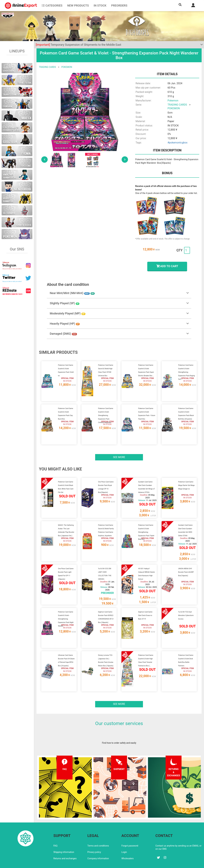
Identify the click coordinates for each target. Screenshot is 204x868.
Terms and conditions (98, 832)
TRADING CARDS (47, 67)
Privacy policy (94, 838)
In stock (100, 5)
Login (124, 838)
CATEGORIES (52, 5)
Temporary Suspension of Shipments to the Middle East (78, 45)
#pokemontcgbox (177, 143)
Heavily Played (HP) (65, 324)
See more (119, 453)
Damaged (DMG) (63, 334)
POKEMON (67, 67)
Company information (98, 845)
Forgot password (130, 832)
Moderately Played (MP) (68, 313)
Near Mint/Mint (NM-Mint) (72, 293)
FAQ (55, 832)
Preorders (119, 5)
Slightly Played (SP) (64, 303)
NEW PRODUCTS (78, 5)
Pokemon (173, 101)
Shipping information (64, 838)
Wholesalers (128, 845)
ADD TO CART (167, 266)
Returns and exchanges (65, 845)
